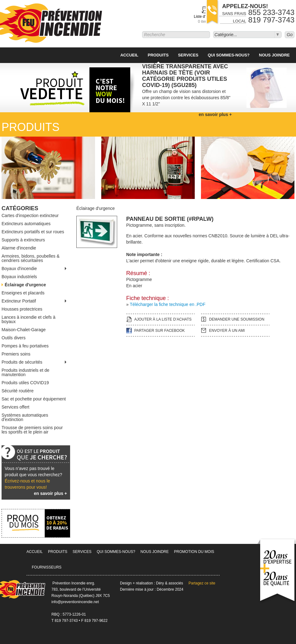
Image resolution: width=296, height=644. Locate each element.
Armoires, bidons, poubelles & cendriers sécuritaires (31, 258)
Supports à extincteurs (23, 240)
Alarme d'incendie (19, 248)
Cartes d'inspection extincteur (30, 215)
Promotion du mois (194, 552)
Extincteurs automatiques (26, 224)
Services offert (15, 407)
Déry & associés (170, 583)
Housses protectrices (22, 309)
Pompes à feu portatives (25, 346)
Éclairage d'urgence (25, 285)
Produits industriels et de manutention (25, 372)
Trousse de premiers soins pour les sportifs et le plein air (32, 430)
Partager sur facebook (160, 331)
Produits (158, 55)
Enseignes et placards (23, 293)
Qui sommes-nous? (229, 55)
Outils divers (14, 338)
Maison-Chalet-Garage (24, 330)
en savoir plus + (50, 493)
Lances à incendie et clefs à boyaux (29, 319)
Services (188, 55)
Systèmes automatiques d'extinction (25, 417)
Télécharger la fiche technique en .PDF (167, 304)
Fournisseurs (47, 567)
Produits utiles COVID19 (25, 383)
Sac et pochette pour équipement (34, 399)
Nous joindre (274, 55)
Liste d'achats (205, 19)
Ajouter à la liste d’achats (163, 319)
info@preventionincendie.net (75, 602)
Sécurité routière (18, 391)
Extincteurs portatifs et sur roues (33, 232)
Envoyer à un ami (227, 331)
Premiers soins (16, 354)
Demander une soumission (237, 319)
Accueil (129, 55)
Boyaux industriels (19, 277)
